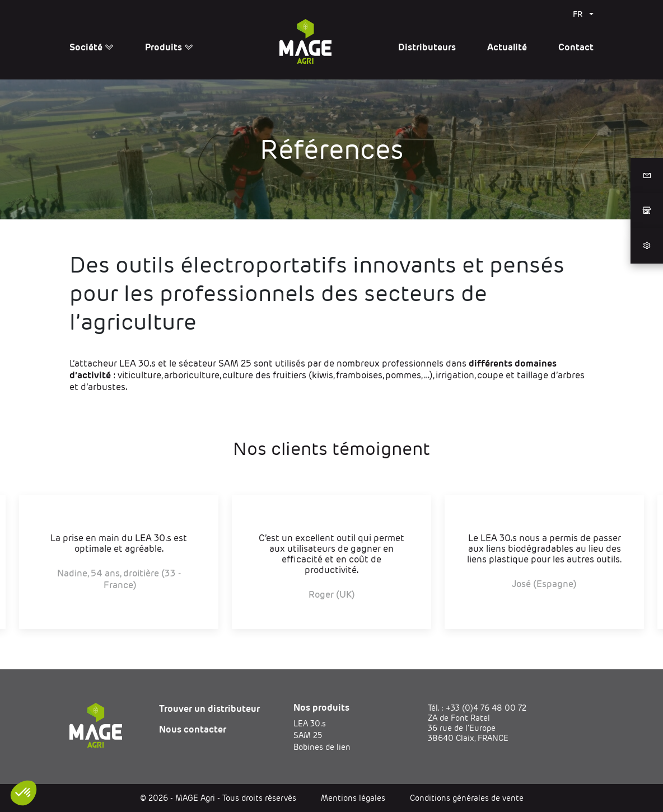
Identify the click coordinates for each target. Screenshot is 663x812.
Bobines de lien (322, 747)
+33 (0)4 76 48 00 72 (486, 708)
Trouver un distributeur (209, 709)
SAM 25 (308, 735)
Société (92, 47)
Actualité (507, 47)
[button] (24, 793)
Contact (576, 47)
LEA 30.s (310, 724)
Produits (169, 47)
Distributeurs (427, 47)
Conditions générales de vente (467, 798)
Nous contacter (193, 729)
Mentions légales (353, 798)
